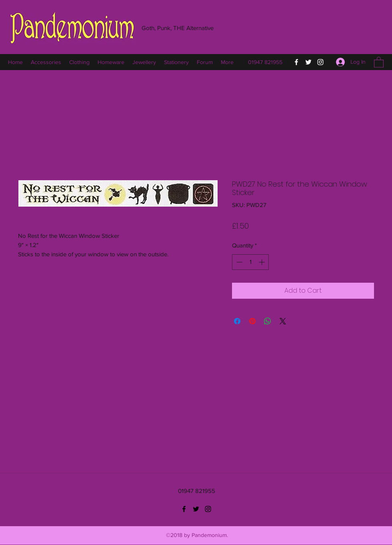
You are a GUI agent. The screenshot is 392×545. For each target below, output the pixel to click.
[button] (379, 62)
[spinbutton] (251, 262)
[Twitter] (308, 62)
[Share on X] (283, 321)
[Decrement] (239, 262)
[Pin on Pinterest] (252, 321)
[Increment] (263, 262)
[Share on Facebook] (237, 321)
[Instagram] (320, 62)
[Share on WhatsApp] (268, 321)
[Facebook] (296, 62)
